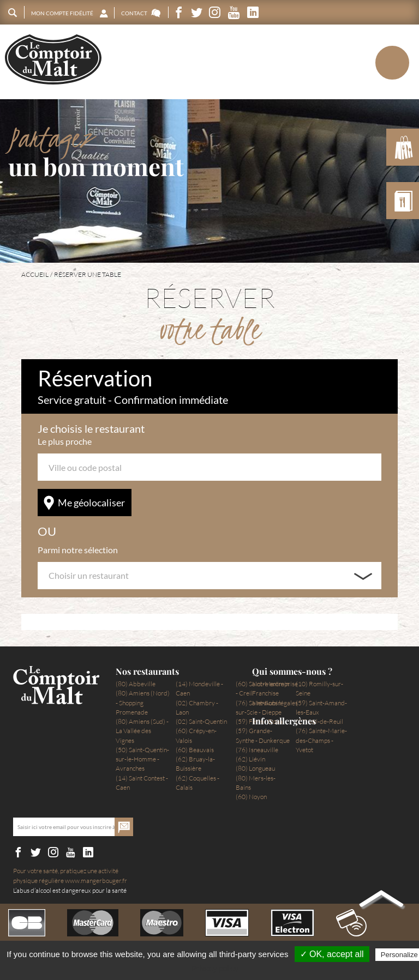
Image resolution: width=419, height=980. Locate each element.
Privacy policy (215, 969)
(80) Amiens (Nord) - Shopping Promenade (143, 703)
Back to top (381, 901)
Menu (373, 62)
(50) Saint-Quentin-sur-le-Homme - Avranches (142, 759)
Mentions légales (275, 703)
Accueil (35, 274)
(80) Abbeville (136, 684)
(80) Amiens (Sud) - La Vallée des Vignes (142, 731)
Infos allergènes (284, 721)
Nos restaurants (147, 672)
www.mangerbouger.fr (96, 881)
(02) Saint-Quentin (201, 721)
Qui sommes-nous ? (292, 672)
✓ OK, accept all (332, 954)
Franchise (265, 693)
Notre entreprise (275, 684)
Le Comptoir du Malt (53, 60)
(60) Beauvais (195, 750)
